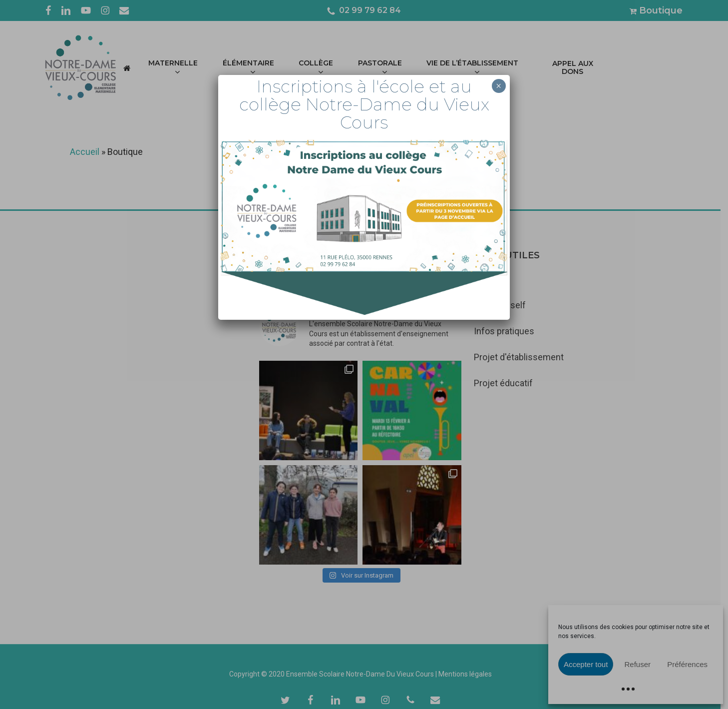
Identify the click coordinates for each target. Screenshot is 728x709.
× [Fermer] (499, 86)
